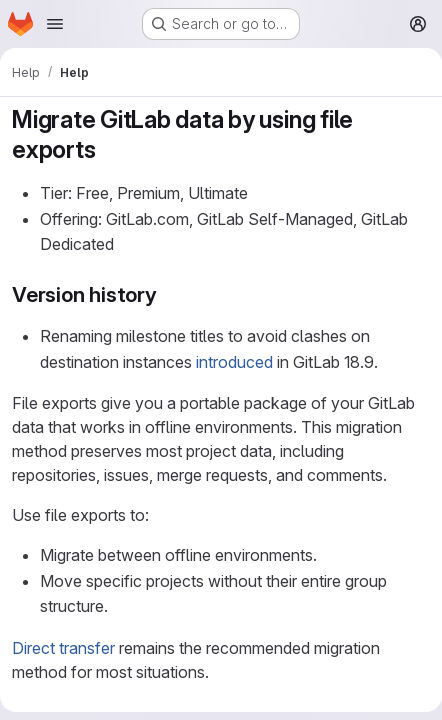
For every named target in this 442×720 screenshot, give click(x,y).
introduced (234, 362)
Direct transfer (63, 648)
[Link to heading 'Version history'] (168, 294)
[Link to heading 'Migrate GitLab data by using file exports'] (108, 149)
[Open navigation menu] (55, 24)
